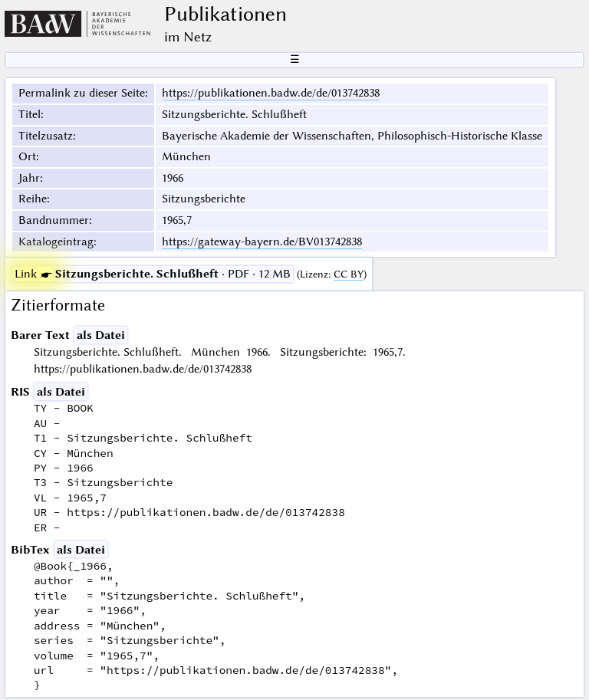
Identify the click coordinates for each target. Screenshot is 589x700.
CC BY (349, 274)
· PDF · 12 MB (153, 274)
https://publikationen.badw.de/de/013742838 (271, 93)
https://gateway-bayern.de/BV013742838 (262, 242)
